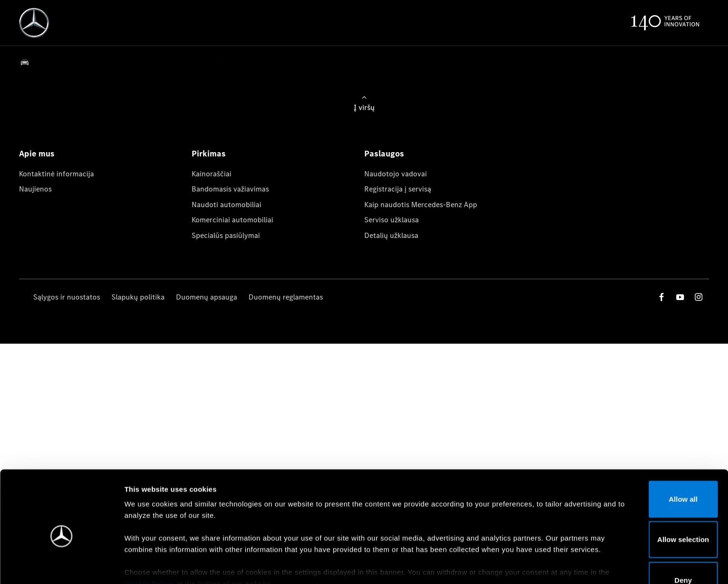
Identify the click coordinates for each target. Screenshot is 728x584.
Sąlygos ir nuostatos (67, 297)
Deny (649, 533)
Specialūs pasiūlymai (226, 235)
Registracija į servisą (398, 189)
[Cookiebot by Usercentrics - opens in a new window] (61, 566)
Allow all (649, 452)
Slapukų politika (138, 297)
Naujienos (35, 189)
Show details (497, 565)
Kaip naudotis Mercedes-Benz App (421, 205)
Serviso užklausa (392, 220)
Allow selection (649, 492)
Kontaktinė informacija (56, 174)
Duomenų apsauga (207, 297)
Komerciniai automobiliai (232, 220)
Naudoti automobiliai (226, 205)
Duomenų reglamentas (286, 297)
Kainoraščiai (212, 174)
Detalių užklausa (391, 235)
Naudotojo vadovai (396, 174)
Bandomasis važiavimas (230, 189)
